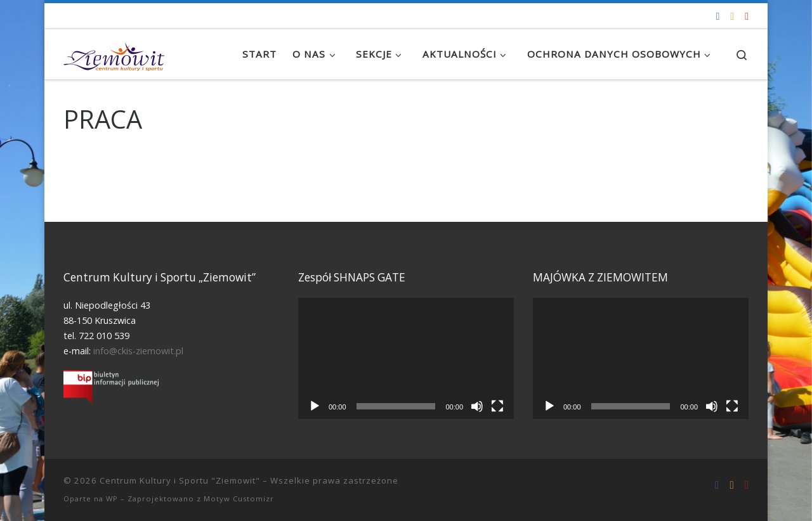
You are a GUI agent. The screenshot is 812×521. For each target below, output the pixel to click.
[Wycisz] (477, 406)
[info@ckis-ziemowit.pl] (732, 16)
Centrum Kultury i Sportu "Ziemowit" (180, 480)
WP (112, 498)
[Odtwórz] (315, 406)
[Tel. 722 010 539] (747, 16)
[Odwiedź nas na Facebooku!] (717, 16)
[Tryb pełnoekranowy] (497, 406)
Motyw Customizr (239, 498)
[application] (406, 358)
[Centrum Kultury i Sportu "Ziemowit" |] (114, 54)
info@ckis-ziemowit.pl (138, 351)
